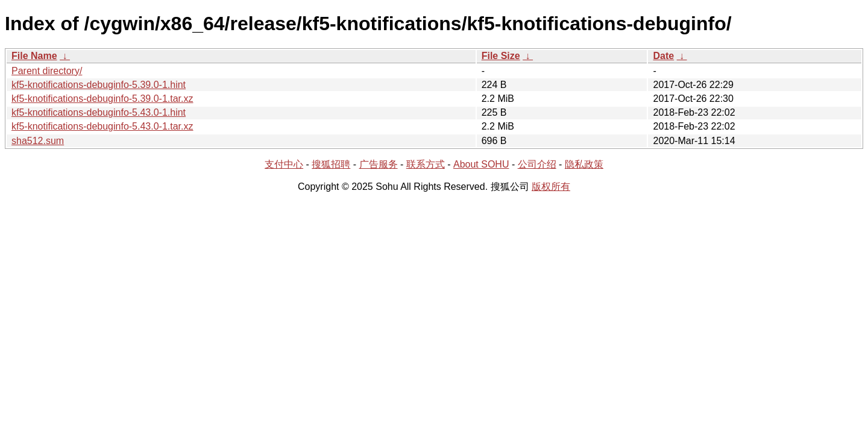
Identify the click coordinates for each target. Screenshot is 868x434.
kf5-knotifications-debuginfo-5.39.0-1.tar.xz (102, 99)
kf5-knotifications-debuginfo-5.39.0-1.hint (99, 85)
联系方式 (426, 164)
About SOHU (481, 164)
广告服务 (379, 164)
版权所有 (551, 187)
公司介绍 (537, 164)
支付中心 (284, 164)
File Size (501, 56)
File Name (34, 56)
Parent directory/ (47, 71)
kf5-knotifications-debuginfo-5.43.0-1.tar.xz (102, 126)
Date (663, 56)
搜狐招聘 (331, 164)
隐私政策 (584, 164)
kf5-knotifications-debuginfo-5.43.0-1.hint (99, 112)
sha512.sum (38, 141)
